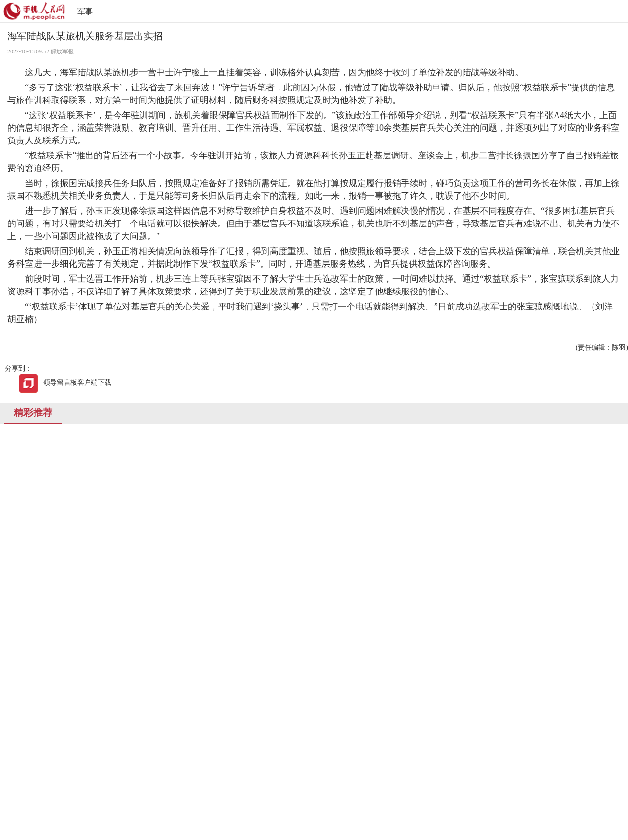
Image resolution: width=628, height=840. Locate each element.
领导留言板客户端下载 (65, 383)
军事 (85, 11)
